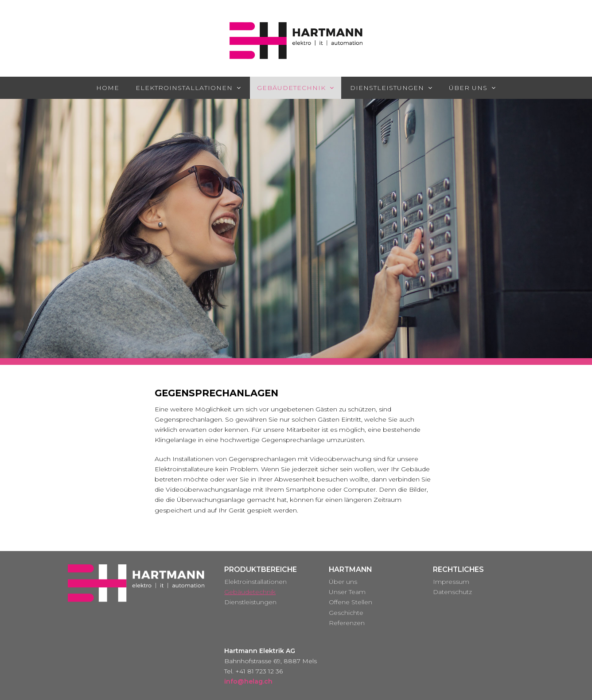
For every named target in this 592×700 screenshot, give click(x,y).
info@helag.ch (248, 681)
